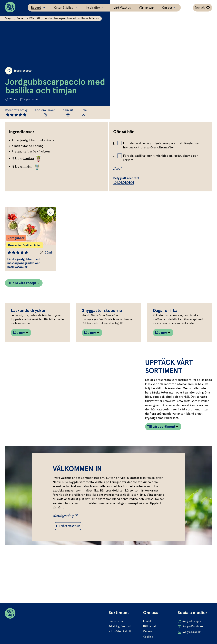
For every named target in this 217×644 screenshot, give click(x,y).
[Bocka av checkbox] (120, 143)
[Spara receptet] (9, 71)
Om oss (147, 631)
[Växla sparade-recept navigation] (202, 8)
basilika (33, 158)
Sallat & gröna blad (120, 626)
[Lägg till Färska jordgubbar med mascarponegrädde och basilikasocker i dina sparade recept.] (51, 212)
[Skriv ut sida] (68, 112)
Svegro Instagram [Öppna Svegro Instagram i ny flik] (190, 621)
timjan (32, 166)
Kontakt (148, 621)
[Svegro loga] (10, 8)
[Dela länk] (84, 112)
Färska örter (116, 621)
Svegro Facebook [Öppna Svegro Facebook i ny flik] (190, 627)
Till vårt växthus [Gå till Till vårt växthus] (69, 553)
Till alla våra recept (22, 283)
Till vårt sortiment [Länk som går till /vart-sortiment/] (161, 453)
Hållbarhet (149, 626)
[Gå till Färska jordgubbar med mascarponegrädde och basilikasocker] (31, 240)
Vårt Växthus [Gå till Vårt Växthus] (122, 8)
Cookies (148, 637)
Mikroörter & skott (120, 631)
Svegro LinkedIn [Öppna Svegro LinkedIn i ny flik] (189, 632)
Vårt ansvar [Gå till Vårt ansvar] (146, 8)
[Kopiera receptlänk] (46, 112)
